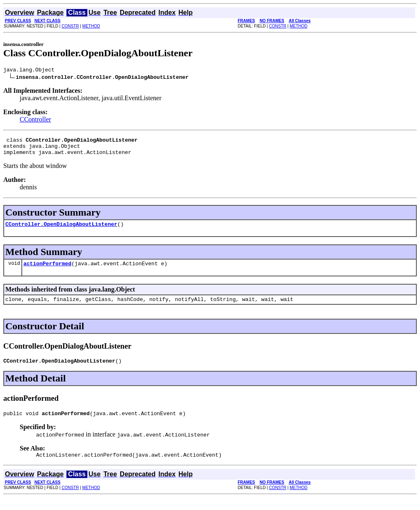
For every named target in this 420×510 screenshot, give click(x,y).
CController (35, 121)
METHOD (91, 26)
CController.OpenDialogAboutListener (61, 230)
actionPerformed (47, 271)
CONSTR (70, 26)
